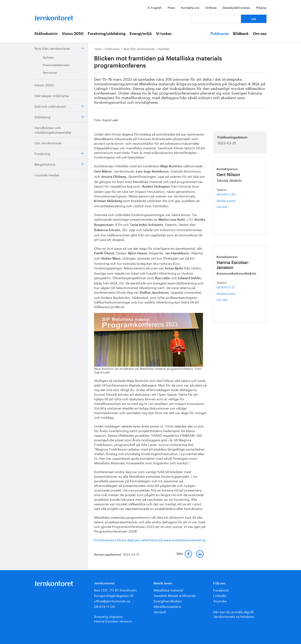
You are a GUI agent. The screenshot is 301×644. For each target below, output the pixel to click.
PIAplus (261, 7)
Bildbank (241, 34)
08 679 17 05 (226, 194)
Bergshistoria (45, 164)
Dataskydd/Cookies (236, 7)
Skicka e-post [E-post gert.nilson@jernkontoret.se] (226, 200)
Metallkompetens (167, 606)
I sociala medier (47, 175)
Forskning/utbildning (107, 34)
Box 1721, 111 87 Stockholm (115, 590)
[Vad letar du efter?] (216, 19)
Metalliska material (168, 590)
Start (98, 49)
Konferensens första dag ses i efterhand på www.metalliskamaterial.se (150, 540)
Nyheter (48, 57)
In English (155, 7)
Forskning (42, 153)
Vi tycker (164, 34)
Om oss (260, 34)
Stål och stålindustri (50, 106)
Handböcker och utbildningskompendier (53, 130)
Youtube (220, 601)
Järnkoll (160, 611)
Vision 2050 (73, 34)
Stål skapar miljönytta (52, 95)
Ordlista (211, 7)
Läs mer (227, 207)
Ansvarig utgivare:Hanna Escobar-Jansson (113, 618)
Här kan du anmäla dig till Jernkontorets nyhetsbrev (234, 614)
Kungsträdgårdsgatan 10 (114, 595)
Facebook (221, 590)
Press (171, 7)
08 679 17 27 (226, 287)
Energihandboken (168, 601)
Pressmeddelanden (56, 65)
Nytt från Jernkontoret (52, 48)
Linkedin (220, 595)
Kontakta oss (190, 7)
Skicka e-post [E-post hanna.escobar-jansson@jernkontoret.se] (226, 293)
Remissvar (50, 72)
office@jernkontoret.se (112, 601)
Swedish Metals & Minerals (175, 595)
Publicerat (220, 34)
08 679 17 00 (105, 606)
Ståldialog (42, 117)
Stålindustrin (46, 34)
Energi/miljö (141, 34)
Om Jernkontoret (48, 143)
